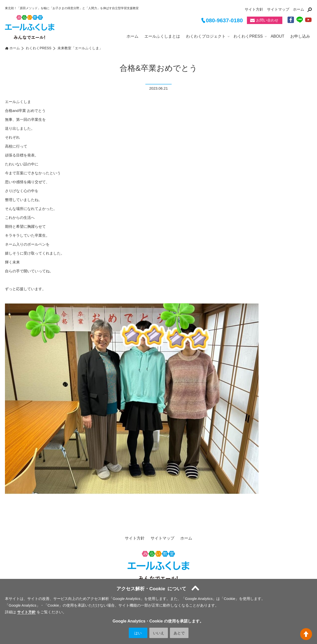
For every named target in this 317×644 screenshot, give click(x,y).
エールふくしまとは (162, 36)
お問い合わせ (267, 20)
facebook (291, 20)
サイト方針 (254, 9)
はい (138, 633)
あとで (179, 633)
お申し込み (300, 36)
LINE (300, 20)
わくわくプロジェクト (206, 36)
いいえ (159, 633)
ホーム (299, 9)
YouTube (309, 20)
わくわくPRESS (248, 36)
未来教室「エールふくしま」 (80, 48)
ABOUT (277, 36)
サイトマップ (278, 9)
